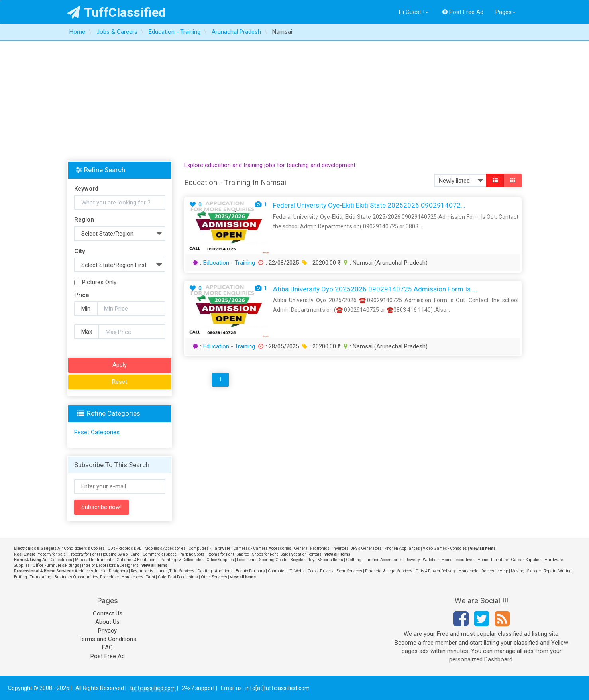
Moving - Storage (526, 571)
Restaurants (142, 571)
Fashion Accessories (384, 560)
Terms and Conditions (107, 639)
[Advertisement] (294, 101)
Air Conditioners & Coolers (81, 548)
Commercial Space (160, 554)
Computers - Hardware (209, 548)
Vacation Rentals (306, 554)
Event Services (349, 571)
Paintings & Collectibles (182, 560)
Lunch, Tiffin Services (175, 571)
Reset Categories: (97, 432)
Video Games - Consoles (445, 548)
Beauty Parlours (250, 571)
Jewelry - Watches (422, 560)
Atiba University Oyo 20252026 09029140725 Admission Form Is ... (375, 289)
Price (82, 295)
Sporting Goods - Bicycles (283, 560)
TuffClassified (117, 12)
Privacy (107, 631)
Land (135, 554)
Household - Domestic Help (483, 571)
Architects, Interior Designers (101, 571)
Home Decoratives (458, 560)
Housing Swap (114, 554)
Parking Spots (192, 554)
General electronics (312, 548)
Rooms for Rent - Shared (228, 554)
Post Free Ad (463, 12)
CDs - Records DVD (125, 548)
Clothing (354, 560)
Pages (506, 12)
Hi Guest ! (414, 12)
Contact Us (108, 613)
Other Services (214, 577)
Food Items (247, 560)
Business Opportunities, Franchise (86, 577)
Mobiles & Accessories (165, 548)
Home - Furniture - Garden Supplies (509, 560)
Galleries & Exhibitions (137, 560)
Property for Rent (83, 554)
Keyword (86, 189)
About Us (107, 622)
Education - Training (229, 263)
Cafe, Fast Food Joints (178, 577)
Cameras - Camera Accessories (262, 548)
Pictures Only (95, 282)
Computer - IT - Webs (286, 571)
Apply (120, 365)
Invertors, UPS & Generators (357, 548)
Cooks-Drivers (321, 571)
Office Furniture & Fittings (56, 565)
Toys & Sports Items (326, 560)
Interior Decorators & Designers (110, 565)
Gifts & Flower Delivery (436, 571)
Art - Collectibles (57, 560)
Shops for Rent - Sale (270, 554)
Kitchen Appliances (402, 548)
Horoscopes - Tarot (138, 577)
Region (84, 220)
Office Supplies (220, 560)
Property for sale (51, 554)
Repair (550, 571)
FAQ (107, 647)
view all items (483, 548)
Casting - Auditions (215, 571)
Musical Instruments (94, 560)
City (80, 251)
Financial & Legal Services (389, 571)
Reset (120, 382)
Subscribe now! (101, 507)
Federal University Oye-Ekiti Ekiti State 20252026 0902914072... (369, 205)
